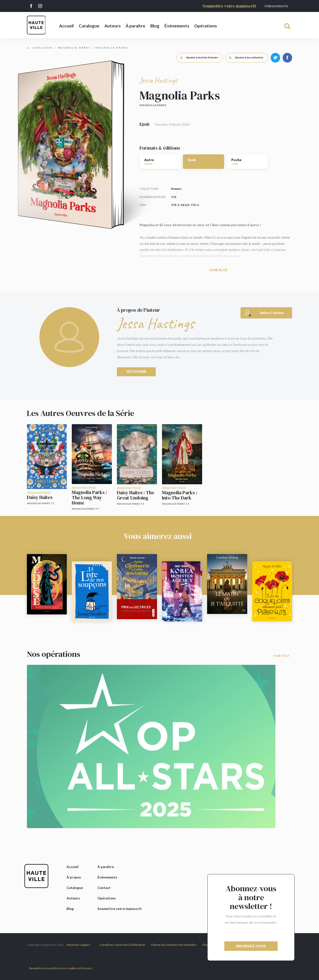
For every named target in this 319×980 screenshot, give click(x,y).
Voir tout (282, 656)
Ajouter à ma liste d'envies (197, 57)
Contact (104, 888)
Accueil (66, 26)
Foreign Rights (276, 6)
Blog (155, 26)
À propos (74, 877)
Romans (176, 189)
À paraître (135, 26)
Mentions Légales (78, 945)
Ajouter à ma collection (244, 57)
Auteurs (113, 26)
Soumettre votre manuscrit (229, 6)
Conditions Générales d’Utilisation (122, 945)
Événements (177, 26)
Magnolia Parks (74, 48)
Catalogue (89, 26)
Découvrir (136, 372)
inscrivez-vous (251, 946)
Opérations (205, 26)
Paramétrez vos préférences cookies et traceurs (61, 968)
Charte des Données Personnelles (174, 945)
